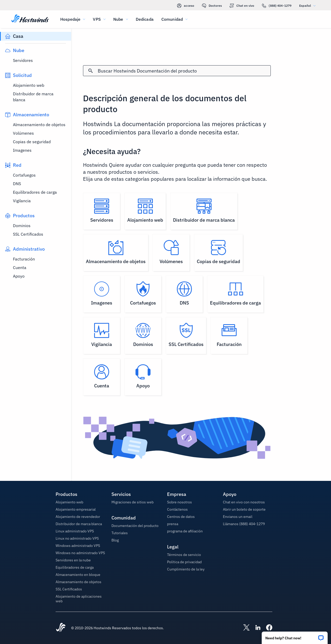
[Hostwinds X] (244, 628)
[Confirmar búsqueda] (91, 71)
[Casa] (30, 19)
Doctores (212, 6)
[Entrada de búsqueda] (184, 71)
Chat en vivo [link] (242, 6)
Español (309, 6)
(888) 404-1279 (277, 6)
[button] (295, 636)
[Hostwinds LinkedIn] (255, 628)
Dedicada (145, 19)
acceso (186, 6)
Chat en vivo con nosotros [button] (244, 502)
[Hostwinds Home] (61, 628)
